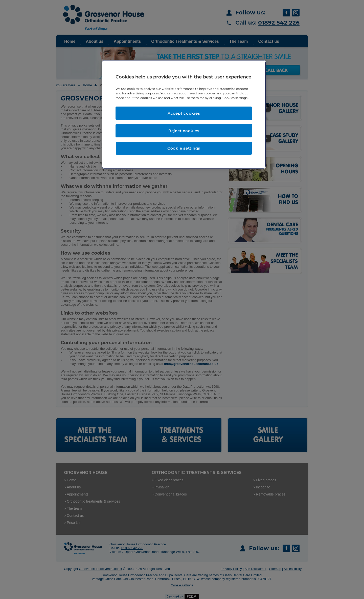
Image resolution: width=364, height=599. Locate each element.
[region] (184, 114)
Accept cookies (184, 113)
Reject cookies (184, 131)
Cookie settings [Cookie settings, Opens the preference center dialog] (184, 148)
